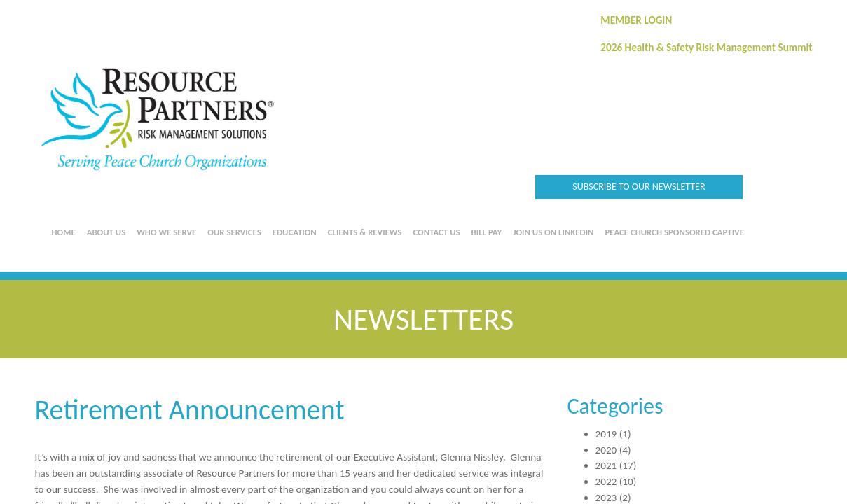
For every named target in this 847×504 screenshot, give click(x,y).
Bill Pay (487, 232)
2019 (606, 434)
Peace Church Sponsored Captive (675, 232)
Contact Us (436, 232)
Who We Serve (166, 232)
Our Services (234, 232)
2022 (606, 482)
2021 (606, 465)
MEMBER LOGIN (636, 20)
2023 (606, 498)
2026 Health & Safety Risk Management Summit (706, 48)
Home (64, 232)
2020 (606, 450)
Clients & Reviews (365, 232)
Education (295, 232)
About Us (106, 232)
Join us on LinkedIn (553, 232)
